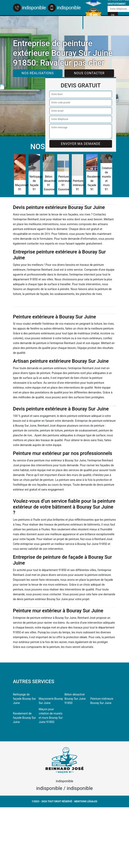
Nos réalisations (38, 73)
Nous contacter (89, 73)
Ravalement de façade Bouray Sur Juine (24, 718)
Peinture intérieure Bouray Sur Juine (102, 701)
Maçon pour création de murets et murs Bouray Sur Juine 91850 (51, 716)
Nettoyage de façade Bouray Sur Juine (24, 699)
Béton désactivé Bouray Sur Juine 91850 (75, 699)
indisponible (29, 8)
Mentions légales (86, 801)
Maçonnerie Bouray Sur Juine (51, 701)
